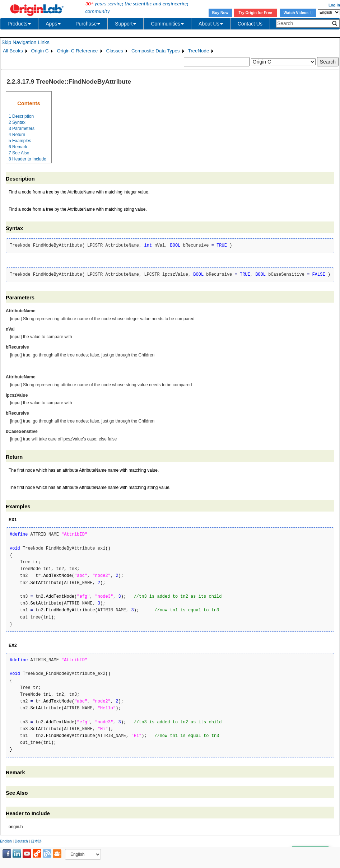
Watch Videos (298, 13)
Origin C (40, 51)
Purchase (88, 24)
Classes (115, 51)
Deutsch (21, 841)
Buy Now (220, 13)
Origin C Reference (77, 51)
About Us (211, 24)
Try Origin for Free (255, 13)
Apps (53, 24)
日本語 (36, 841)
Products (19, 24)
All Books (13, 51)
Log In (334, 5)
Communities (167, 24)
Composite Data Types (156, 51)
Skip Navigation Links (25, 42)
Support (125, 24)
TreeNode (199, 51)
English (6, 841)
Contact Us (250, 24)
